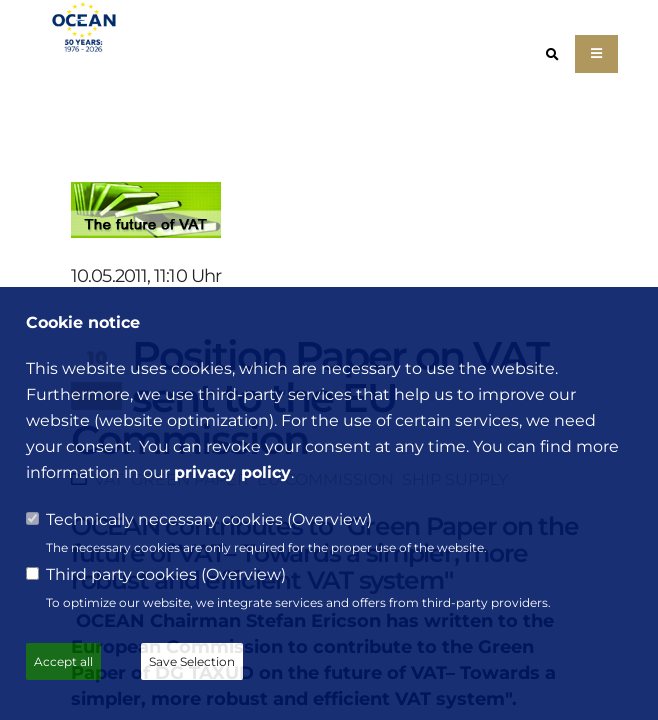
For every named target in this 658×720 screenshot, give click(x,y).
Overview (329, 519)
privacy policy (232, 472)
